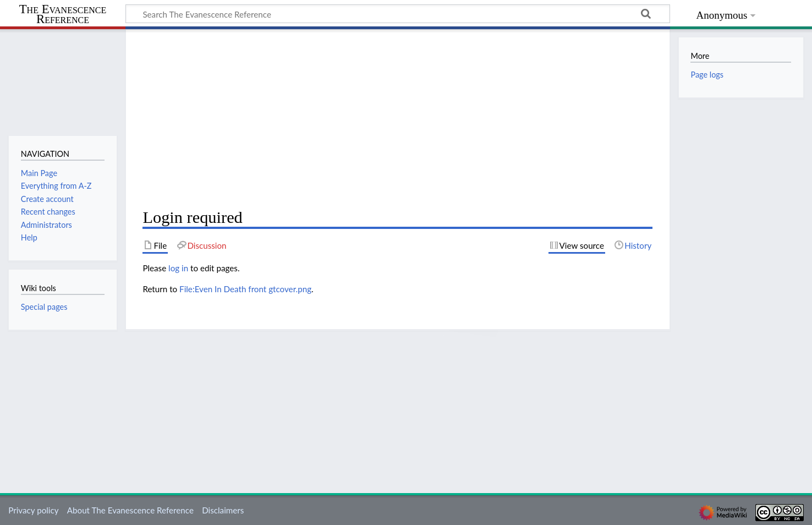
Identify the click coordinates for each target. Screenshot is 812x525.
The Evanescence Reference (63, 15)
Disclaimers (223, 510)
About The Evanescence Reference (130, 510)
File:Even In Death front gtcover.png (245, 289)
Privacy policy (33, 510)
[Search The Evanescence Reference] (398, 14)
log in (178, 268)
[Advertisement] (397, 119)
